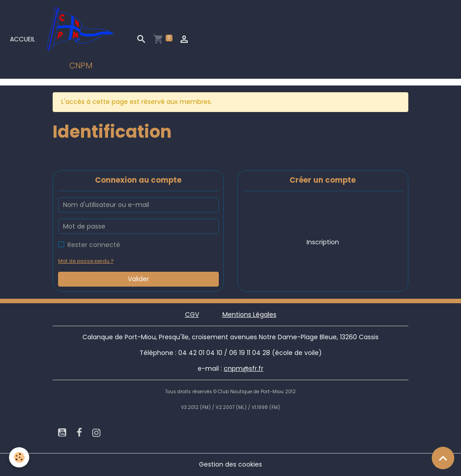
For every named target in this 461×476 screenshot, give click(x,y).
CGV (192, 314)
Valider (138, 279)
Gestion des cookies (230, 464)
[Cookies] (19, 457)
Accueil (23, 39)
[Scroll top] (443, 458)
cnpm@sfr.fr (244, 368)
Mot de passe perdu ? (86, 261)
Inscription (323, 242)
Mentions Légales (249, 314)
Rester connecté (94, 245)
